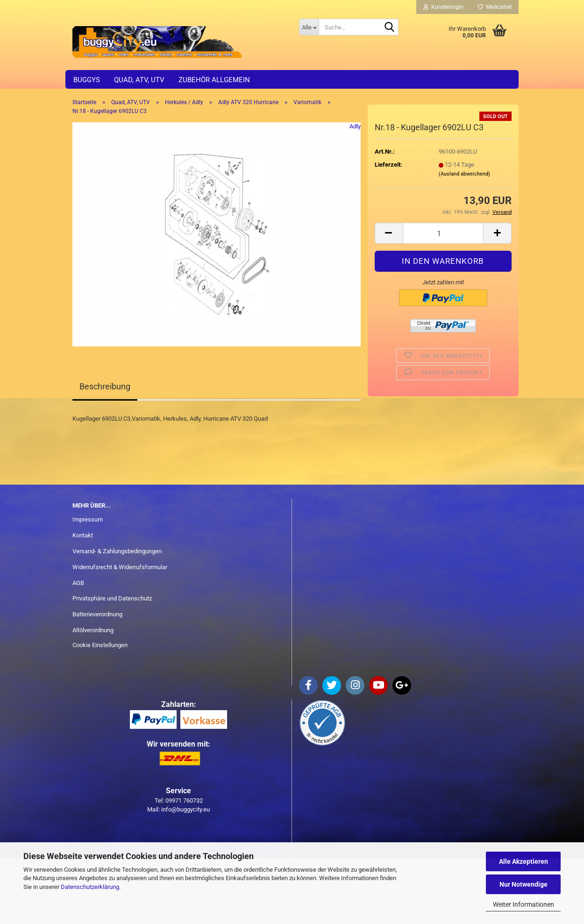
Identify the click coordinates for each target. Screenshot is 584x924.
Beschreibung (105, 386)
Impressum (88, 519)
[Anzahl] (443, 233)
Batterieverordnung (97, 614)
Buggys (87, 80)
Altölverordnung (93, 630)
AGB (78, 583)
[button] (389, 233)
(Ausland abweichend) (464, 174)
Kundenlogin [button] (443, 7)
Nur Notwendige (523, 884)
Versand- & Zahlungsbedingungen (117, 551)
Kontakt (83, 535)
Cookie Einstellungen (100, 645)
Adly (355, 126)
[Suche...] (309, 27)
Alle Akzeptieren (523, 861)
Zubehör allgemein (214, 80)
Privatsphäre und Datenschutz (112, 598)
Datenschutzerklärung (90, 887)
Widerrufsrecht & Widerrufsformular (120, 567)
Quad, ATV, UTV (139, 80)
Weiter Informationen (523, 904)
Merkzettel (495, 7)
